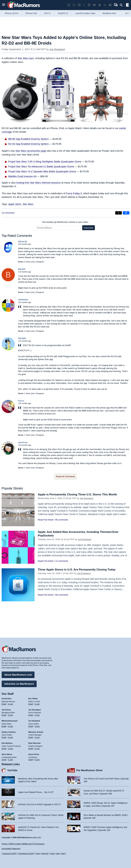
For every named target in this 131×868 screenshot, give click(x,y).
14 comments (8, 213)
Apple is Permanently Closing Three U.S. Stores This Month (77, 494)
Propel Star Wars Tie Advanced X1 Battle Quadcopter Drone (41, 166)
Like (33, 262)
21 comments (62, 561)
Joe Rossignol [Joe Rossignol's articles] (35, 710)
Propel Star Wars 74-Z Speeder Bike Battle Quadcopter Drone (42, 171)
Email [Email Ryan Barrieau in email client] (31, 749)
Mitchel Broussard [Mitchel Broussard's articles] (10, 721)
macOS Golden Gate (85, 13)
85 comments (62, 520)
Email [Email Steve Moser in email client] (4, 760)
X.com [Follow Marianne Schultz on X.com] (37, 737)
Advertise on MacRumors (19, 684)
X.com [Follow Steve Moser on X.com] (10, 760)
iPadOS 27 (63, 13)
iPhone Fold (31, 13)
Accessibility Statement (11, 849)
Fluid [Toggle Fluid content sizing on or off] (38, 853)
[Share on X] (119, 213)
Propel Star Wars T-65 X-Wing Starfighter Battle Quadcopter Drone (45, 161)
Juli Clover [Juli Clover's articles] (6, 710)
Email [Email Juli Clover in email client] (4, 715)
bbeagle (22, 338)
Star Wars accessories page (31, 151)
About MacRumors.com (18, 675)
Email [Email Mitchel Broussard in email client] (4, 726)
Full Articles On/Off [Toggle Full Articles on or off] (26, 853)
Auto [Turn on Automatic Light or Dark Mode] (53, 853)
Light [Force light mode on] (58, 853)
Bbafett (22, 269)
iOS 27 (48, 13)
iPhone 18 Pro (12, 13)
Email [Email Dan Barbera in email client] (4, 749)
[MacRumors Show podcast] (69, 5)
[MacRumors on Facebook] (79, 5)
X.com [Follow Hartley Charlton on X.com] (10, 737)
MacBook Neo (109, 13)
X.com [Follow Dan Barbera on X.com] (10, 749)
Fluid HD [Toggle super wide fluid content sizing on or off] (45, 853)
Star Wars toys (26, 58)
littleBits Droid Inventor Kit (22, 176)
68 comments (62, 595)
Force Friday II (74, 193)
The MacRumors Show (89, 770)
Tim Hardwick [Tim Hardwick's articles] (34, 721)
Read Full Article (46, 520)
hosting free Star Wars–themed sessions (38, 183)
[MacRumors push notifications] (100, 5)
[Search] (122, 5)
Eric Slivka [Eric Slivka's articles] (33, 699)
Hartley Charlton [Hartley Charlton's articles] (9, 732)
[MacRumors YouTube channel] (94, 5)
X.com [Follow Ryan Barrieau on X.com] (37, 749)
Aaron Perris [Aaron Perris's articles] (34, 754)
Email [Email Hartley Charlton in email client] (4, 737)
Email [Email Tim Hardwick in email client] (31, 726)
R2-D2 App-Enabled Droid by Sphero (28, 144)
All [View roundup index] (127, 13)
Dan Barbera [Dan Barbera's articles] (7, 743)
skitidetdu (23, 300)
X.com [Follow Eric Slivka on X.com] (37, 704)
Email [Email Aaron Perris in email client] (31, 760)
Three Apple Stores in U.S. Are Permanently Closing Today (77, 570)
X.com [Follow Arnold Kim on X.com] (10, 704)
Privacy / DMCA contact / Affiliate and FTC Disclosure (23, 844)
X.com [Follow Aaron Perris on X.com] (37, 760)
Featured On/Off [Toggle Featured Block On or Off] (9, 853)
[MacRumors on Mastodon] (89, 5)
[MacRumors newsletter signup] (110, 5)
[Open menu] (4, 5)
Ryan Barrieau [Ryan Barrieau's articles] (35, 743)
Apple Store (15, 204)
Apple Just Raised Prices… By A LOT (36, 792)
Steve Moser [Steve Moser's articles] (7, 754)
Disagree (40, 262)
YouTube (12, 770)
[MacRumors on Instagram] (74, 5)
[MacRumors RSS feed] (105, 5)
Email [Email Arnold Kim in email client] (4, 704)
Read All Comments (65, 476)
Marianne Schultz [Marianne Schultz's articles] (36, 732)
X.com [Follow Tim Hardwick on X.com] (37, 726)
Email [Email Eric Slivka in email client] (31, 704)
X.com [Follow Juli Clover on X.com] (10, 715)
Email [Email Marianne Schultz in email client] (31, 737)
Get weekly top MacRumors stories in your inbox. (65, 222)
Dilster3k (23, 242)
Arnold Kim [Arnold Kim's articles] (6, 699)
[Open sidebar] (127, 5)
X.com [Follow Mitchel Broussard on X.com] (10, 726)
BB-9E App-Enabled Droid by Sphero (28, 139)
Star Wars (28, 204)
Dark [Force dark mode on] (63, 853)
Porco (21, 401)
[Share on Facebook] (126, 213)
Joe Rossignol (57, 49)
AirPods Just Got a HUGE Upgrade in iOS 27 (39, 804)
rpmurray (23, 442)
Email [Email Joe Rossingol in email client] (31, 715)
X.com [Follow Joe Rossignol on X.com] (37, 715)
